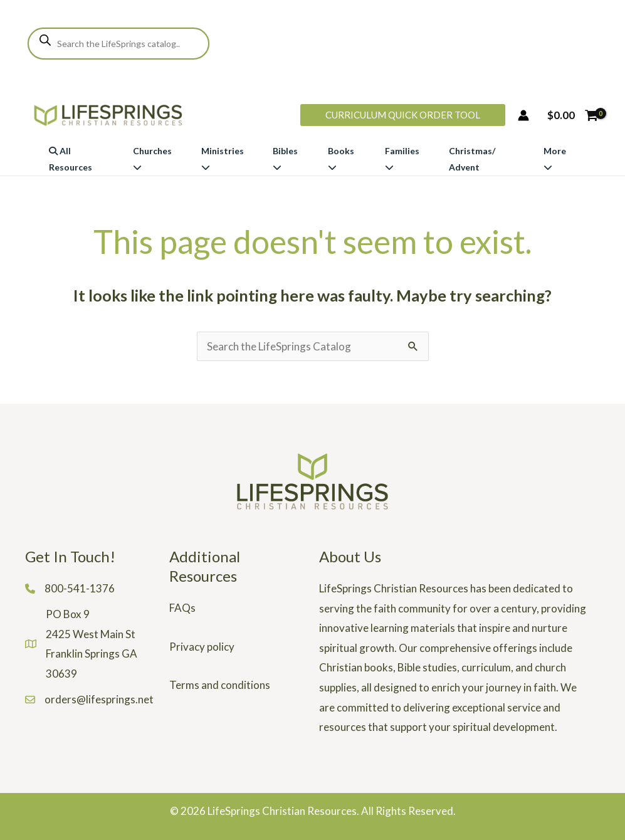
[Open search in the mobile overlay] (118, 44)
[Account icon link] (523, 115)
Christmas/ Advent (472, 159)
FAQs (182, 608)
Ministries (223, 159)
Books (341, 159)
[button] (403, 115)
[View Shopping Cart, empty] (572, 115)
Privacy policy (202, 647)
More (555, 159)
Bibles (285, 159)
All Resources (71, 159)
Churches (152, 159)
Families (402, 159)
